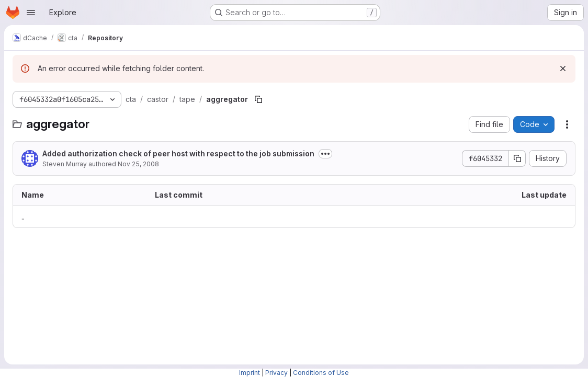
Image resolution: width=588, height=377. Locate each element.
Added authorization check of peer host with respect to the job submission (178, 153)
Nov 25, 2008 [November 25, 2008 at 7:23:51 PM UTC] (138, 164)
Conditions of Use (321, 373)
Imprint (250, 373)
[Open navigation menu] (31, 13)
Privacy (276, 373)
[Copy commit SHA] (517, 158)
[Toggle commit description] (325, 154)
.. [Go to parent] (23, 217)
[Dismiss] (563, 68)
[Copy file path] (258, 99)
